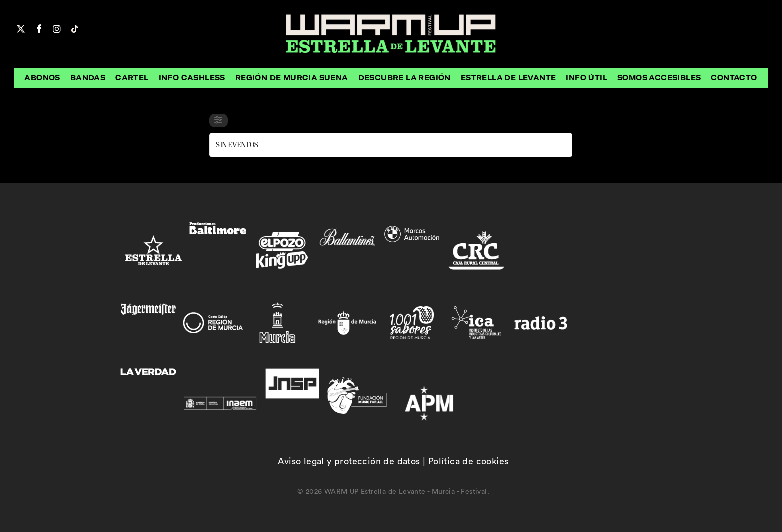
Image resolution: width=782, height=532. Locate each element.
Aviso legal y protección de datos (349, 461)
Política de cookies (469, 461)
